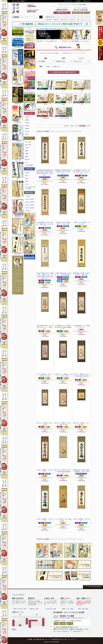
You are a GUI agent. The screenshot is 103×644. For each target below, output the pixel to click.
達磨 (64, 104)
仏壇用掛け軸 (45, 118)
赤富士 (83, 20)
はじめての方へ (68, 1)
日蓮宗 (27, 181)
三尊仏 (45, 104)
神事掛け (27, 120)
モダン (27, 162)
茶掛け (27, 134)
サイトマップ (72, 639)
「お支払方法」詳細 (50, 609)
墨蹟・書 (27, 159)
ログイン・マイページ (65, 4)
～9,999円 (28, 196)
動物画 (27, 156)
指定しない (57, 66)
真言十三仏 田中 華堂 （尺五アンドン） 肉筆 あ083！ (45, 327)
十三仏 (64, 91)
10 (75, 131)
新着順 (89, 126)
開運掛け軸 (56, 20)
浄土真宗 (27, 173)
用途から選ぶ (60, 28)
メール (87, 13)
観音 (82, 91)
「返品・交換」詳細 (82, 609)
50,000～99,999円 (30, 208)
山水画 (27, 148)
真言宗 (27, 178)
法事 (78, 20)
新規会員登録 (83, 4)
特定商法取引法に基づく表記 (59, 639)
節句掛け (27, 131)
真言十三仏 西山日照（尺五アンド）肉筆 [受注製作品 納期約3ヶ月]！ (63, 472)
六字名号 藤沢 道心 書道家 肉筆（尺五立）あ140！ (45, 224)
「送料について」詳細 (67, 609)
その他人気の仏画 (64, 118)
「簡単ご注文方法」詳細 (19, 609)
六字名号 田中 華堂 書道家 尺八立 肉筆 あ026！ (81, 172)
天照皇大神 (72, 20)
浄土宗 (27, 175)
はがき (80, 13)
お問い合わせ (87, 1)
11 (78, 131)
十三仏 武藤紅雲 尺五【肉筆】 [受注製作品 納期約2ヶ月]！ (63, 327)
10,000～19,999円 (30, 199)
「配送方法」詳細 (34, 609)
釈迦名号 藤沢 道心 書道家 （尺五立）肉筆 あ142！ (63, 172)
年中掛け (27, 123)
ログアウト (75, 4)
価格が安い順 (74, 126)
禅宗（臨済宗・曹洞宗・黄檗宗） (30, 188)
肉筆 (48, 66)
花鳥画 (27, 154)
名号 (45, 91)
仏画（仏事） (28, 142)
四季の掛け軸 (64, 20)
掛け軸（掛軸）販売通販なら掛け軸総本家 (46, 28)
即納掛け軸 (49, 20)
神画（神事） (28, 145)
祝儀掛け (27, 129)
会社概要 (78, 1)
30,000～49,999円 (30, 205)
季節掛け (27, 126)
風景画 (27, 151)
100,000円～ (28, 211)
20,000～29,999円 (30, 202)
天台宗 (27, 184)
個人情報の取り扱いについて (42, 639)
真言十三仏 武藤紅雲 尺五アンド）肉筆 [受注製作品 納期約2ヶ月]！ (81, 376)
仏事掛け (27, 117)
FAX (75, 13)
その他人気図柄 (29, 165)
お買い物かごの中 (62, 13)
